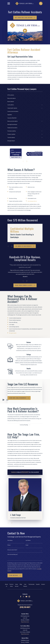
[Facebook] (21, 597)
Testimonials (31, 584)
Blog (21, 584)
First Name (10, 540)
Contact (43, 584)
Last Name (28, 540)
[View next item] (27, 161)
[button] (7, 400)
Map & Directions (25, 622)
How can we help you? (13, 554)
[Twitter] (24, 597)
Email (27, 545)
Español (38, 584)
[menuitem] (25, 95)
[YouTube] (26, 597)
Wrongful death (13, 333)
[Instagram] (29, 597)
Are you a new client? (12, 550)
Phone (9, 545)
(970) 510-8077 (25, 607)
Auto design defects (32, 201)
